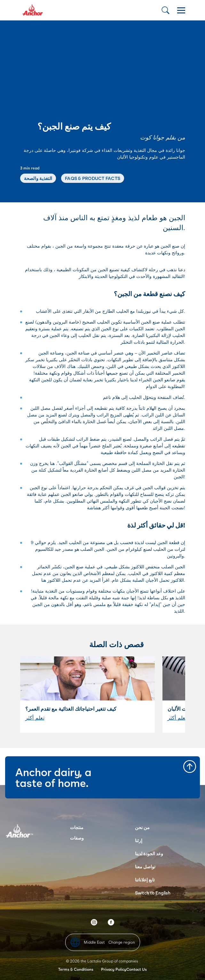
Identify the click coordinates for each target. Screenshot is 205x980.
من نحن (142, 827)
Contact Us (137, 969)
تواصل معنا (145, 867)
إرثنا (139, 840)
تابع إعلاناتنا (145, 880)
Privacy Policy (114, 969)
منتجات (77, 827)
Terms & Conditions (76, 969)
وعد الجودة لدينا (149, 853)
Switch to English (153, 893)
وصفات (77, 838)
